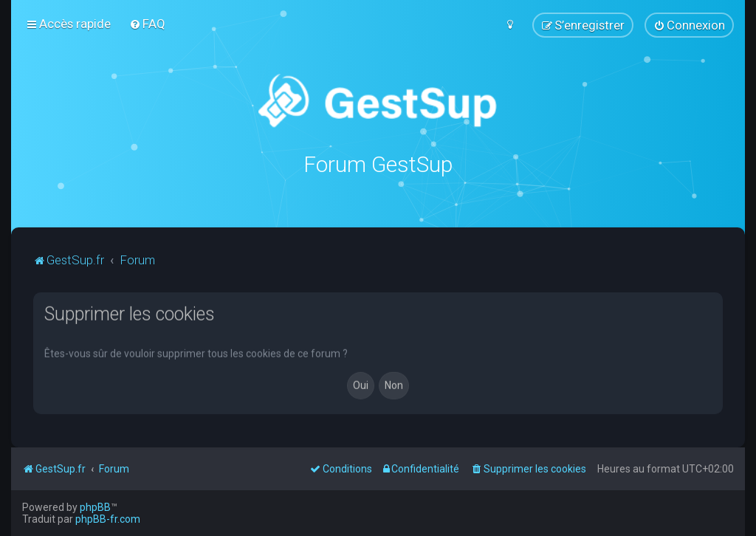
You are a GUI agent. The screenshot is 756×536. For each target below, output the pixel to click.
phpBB (95, 507)
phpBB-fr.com (108, 519)
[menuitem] (147, 24)
